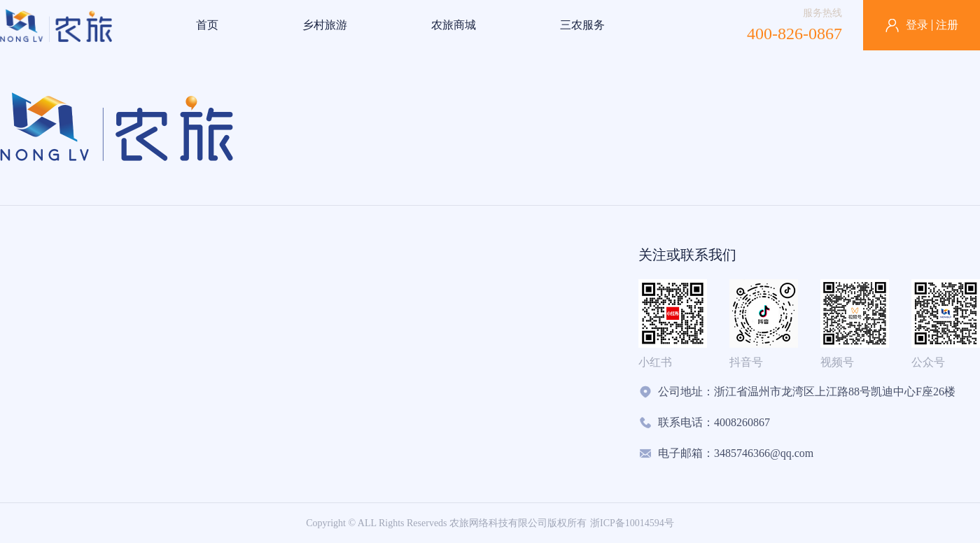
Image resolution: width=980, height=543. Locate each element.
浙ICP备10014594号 (632, 523)
